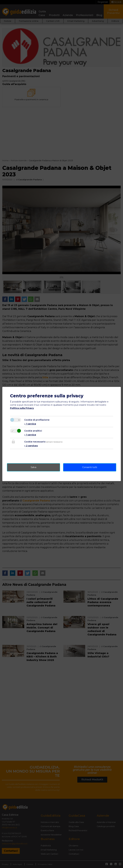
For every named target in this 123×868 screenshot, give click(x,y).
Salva (33, 467)
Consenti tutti (90, 467)
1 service (30, 424)
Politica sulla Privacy (22, 408)
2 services (31, 446)
